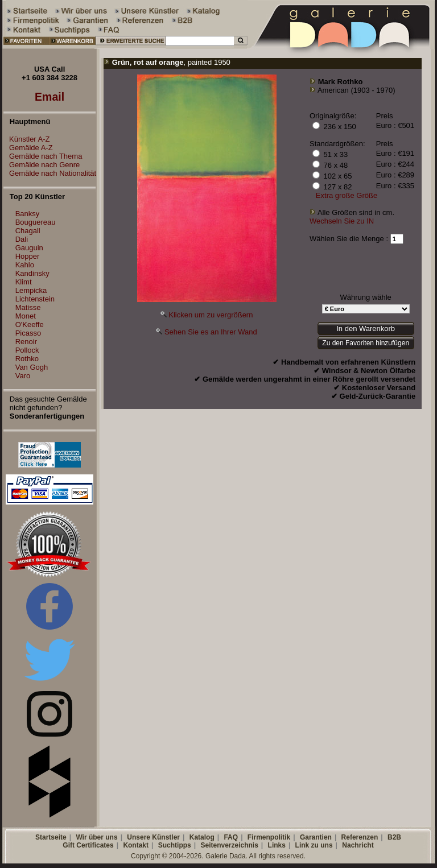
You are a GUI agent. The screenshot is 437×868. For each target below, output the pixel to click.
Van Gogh (32, 367)
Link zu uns (314, 845)
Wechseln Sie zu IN (342, 221)
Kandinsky (32, 273)
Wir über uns (96, 837)
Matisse (28, 307)
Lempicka (31, 290)
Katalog (202, 837)
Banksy (28, 214)
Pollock (27, 350)
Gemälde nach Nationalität (50, 173)
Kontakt (136, 845)
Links (277, 845)
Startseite (51, 837)
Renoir (26, 342)
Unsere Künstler (153, 837)
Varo (23, 376)
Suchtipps (175, 845)
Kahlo (25, 265)
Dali (22, 239)
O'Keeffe (30, 325)
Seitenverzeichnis (229, 845)
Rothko (27, 359)
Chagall (28, 231)
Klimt (24, 282)
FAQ (231, 837)
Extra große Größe (347, 195)
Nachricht (358, 845)
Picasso (28, 333)
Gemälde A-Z (28, 148)
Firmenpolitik (269, 837)
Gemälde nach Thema (43, 156)
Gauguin (29, 248)
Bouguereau (36, 222)
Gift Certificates (88, 845)
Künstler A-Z (27, 139)
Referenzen (360, 837)
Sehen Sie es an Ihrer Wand (211, 332)
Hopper (28, 256)
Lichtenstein (35, 299)
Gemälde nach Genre (42, 165)
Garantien (316, 837)
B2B (394, 837)
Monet (26, 316)
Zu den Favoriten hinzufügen (366, 343)
